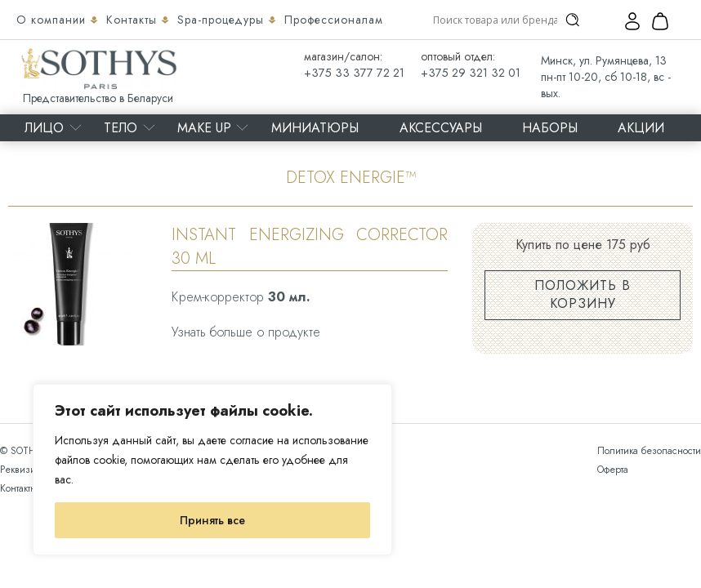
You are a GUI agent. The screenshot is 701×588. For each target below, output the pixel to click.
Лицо (44, 128)
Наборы (550, 128)
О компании (53, 20)
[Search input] (495, 20)
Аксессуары (441, 128)
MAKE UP (204, 128)
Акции (641, 128)
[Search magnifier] (573, 20)
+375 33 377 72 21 (354, 73)
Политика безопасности (649, 451)
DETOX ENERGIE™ (351, 178)
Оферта (613, 470)
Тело (121, 128)
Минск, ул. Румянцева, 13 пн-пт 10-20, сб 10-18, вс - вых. (606, 77)
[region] (212, 470)
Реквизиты (22, 470)
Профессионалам (334, 20)
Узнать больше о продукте (246, 332)
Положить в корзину (583, 294)
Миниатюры (315, 128)
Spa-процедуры (223, 20)
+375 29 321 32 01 (471, 73)
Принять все (212, 520)
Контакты (134, 20)
